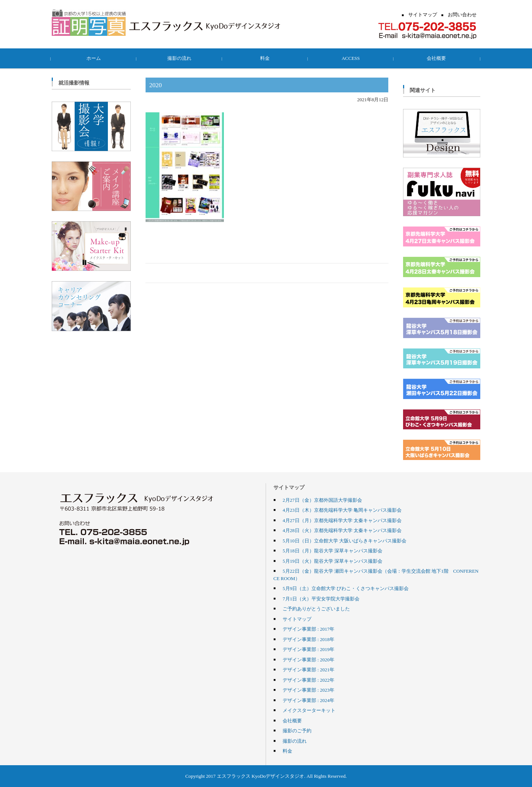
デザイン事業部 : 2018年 (308, 639)
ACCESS (352, 58)
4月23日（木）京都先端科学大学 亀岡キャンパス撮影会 (342, 510)
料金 (266, 58)
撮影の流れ (180, 58)
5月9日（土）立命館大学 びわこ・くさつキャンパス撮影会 (346, 588)
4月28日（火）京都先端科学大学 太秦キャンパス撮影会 (342, 530)
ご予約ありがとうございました (316, 609)
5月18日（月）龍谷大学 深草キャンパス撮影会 (332, 551)
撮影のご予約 (297, 730)
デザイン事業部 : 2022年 (308, 680)
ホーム (95, 58)
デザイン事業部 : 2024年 (308, 700)
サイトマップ (297, 619)
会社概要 (437, 58)
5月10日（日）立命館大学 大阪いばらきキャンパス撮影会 (345, 541)
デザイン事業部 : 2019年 (308, 649)
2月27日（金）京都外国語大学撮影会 (322, 500)
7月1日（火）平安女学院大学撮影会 (321, 599)
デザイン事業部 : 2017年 (308, 629)
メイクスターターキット (309, 710)
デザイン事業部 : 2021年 (308, 670)
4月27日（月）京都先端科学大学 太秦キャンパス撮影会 (342, 520)
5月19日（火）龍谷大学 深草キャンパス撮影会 (332, 561)
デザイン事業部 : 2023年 (308, 690)
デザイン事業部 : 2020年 (308, 660)
